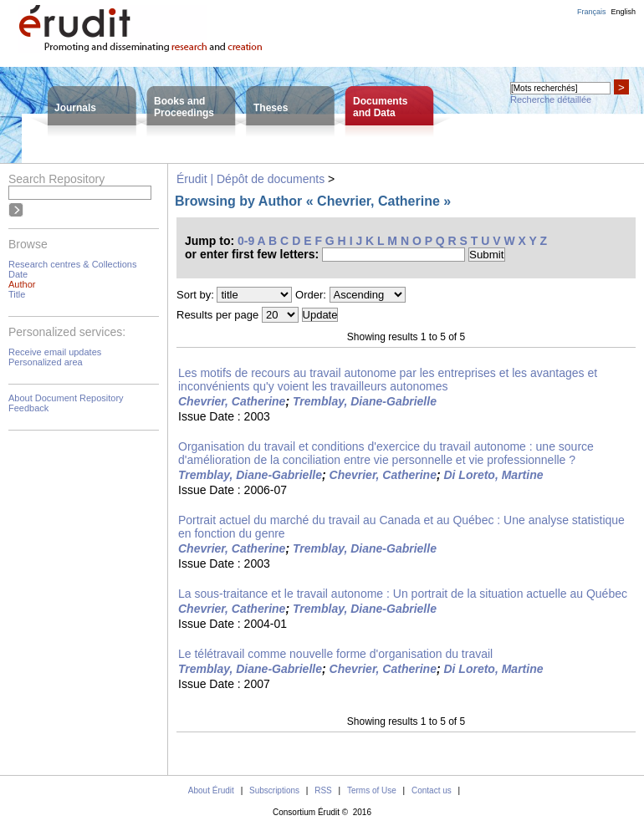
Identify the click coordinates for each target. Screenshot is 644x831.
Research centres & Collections (72, 264)
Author (22, 284)
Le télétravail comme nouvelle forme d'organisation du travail (335, 654)
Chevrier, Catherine (232, 401)
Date (18, 274)
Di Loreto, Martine (493, 475)
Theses (271, 108)
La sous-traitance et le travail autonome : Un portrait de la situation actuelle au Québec (403, 594)
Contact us (432, 790)
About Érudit (211, 790)
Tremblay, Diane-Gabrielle (365, 401)
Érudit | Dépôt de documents (250, 179)
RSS (323, 790)
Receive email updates (55, 352)
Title (17, 294)
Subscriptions (274, 790)
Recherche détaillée (551, 99)
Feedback (28, 408)
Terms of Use (372, 790)
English (623, 12)
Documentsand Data (380, 107)
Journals (75, 108)
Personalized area (46, 362)
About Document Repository (66, 398)
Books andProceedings (184, 107)
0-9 (246, 241)
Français (592, 12)
